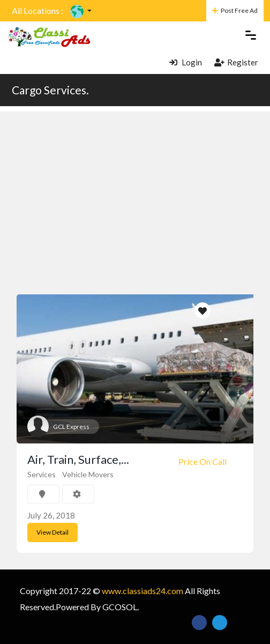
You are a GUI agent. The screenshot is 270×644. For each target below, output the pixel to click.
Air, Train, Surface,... (78, 459)
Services (42, 474)
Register (236, 62)
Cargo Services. (50, 90)
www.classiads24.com (142, 591)
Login (186, 62)
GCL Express (71, 427)
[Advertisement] (135, 187)
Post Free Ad (235, 10)
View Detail (52, 532)
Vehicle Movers (88, 474)
